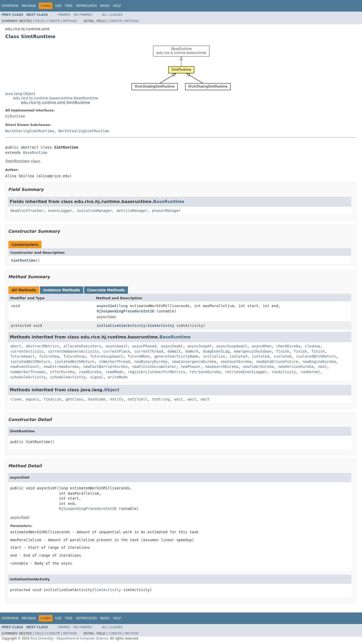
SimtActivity (161, 326)
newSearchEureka (222, 367)
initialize (214, 356)
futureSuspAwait (106, 356)
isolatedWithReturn (316, 356)
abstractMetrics (42, 346)
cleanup (312, 346)
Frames (64, 15)
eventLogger (60, 211)
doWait (174, 351)
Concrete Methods (106, 290)
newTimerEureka (258, 367)
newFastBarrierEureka (105, 367)
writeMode (118, 377)
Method (70, 21)
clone (16, 399)
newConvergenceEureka (194, 362)
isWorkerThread (114, 362)
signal (97, 377)
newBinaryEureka (151, 362)
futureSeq (49, 356)
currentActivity (27, 351)
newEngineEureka (319, 362)
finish (283, 351)
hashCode (97, 399)
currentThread (149, 351)
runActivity (284, 372)
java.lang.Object (20, 94)
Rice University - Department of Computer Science (69, 638)
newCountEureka (236, 362)
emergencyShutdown (253, 351)
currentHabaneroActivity (73, 351)
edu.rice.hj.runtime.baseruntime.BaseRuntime (56, 98)
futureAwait (22, 356)
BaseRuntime (35, 153)
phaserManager (166, 211)
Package (29, 6)
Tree (69, 6)
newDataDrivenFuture (277, 362)
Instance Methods (61, 290)
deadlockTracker (27, 211)
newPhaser (191, 367)
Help (117, 6)
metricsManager (132, 211)
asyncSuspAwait (232, 346)
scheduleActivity (28, 377)
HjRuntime (15, 116)
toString (161, 399)
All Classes (112, 15)
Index (105, 6)
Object (112, 390)
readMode (114, 372)
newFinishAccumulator (154, 367)
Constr (53, 21)
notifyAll (138, 399)
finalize (52, 399)
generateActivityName (176, 356)
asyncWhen (262, 346)
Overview (10, 6)
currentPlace (117, 351)
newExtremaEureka (61, 367)
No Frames (83, 15)
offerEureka (62, 372)
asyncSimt (107, 306)
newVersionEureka (296, 367)
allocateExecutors (82, 346)
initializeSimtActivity (121, 326)
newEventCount (25, 367)
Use (58, 6)
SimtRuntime (23, 260)
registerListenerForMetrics (156, 372)
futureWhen (139, 356)
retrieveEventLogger (246, 372)
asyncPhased (144, 346)
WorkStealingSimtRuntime (84, 131)
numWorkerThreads (28, 372)
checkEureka (288, 346)
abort (16, 346)
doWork (192, 351)
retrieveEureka (205, 372)
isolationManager (94, 211)
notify (117, 399)
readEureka (90, 372)
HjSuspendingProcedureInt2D (125, 311)
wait (179, 399)
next (323, 367)
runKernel (310, 372)
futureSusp (74, 356)
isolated (238, 356)
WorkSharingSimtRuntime (30, 131)
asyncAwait (116, 346)
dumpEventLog (216, 351)
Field (39, 21)
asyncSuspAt (200, 346)
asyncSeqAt (172, 346)
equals (32, 399)
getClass (74, 399)
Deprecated (86, 6)
